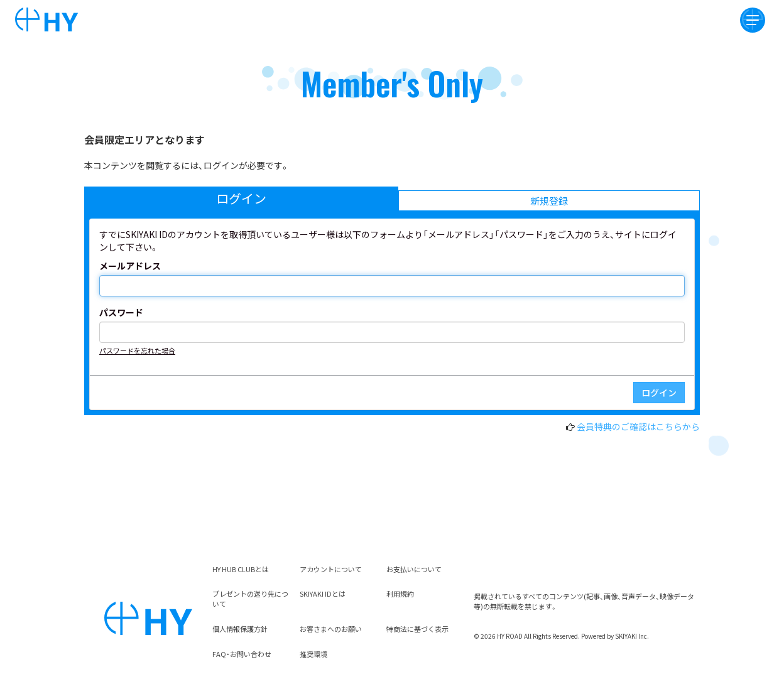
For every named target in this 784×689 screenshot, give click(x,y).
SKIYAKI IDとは (323, 594)
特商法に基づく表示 (417, 629)
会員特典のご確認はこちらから (638, 426)
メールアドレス (130, 266)
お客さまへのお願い (331, 629)
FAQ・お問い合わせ (242, 654)
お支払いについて (414, 569)
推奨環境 (313, 654)
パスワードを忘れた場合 (137, 350)
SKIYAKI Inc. (632, 636)
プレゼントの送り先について (250, 599)
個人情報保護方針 (240, 629)
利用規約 (400, 594)
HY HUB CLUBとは (241, 569)
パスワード (121, 312)
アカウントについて (331, 569)
